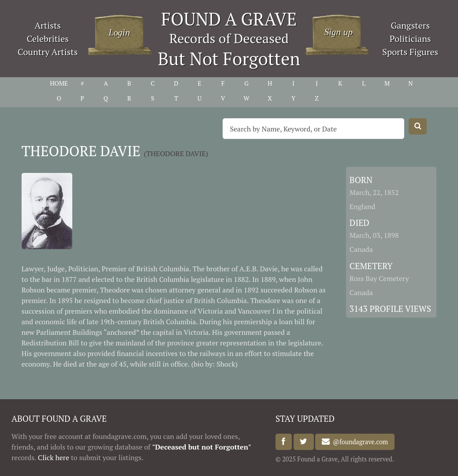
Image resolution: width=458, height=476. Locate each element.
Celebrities (48, 39)
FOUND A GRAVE (229, 19)
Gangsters (410, 25)
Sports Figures (410, 52)
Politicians (410, 39)
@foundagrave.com (359, 442)
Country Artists (48, 52)
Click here (54, 457)
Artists (48, 25)
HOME (59, 83)
